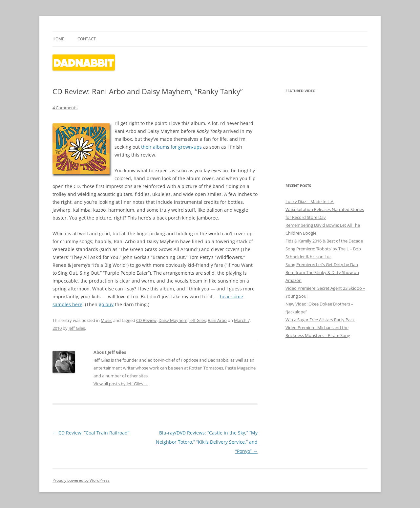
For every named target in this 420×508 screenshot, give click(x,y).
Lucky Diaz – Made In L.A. (310, 201)
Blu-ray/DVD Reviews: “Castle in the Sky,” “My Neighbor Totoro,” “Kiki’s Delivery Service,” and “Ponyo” (207, 442)
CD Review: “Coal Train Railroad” (91, 433)
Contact (87, 39)
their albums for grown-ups (171, 147)
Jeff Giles (198, 320)
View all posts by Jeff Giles (121, 384)
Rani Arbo (217, 320)
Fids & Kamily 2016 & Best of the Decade (324, 241)
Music (106, 320)
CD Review (146, 320)
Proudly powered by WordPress (81, 480)
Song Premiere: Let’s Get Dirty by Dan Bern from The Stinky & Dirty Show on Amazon (322, 272)
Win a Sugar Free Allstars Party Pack (320, 320)
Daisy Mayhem (173, 320)
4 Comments (65, 108)
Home (58, 39)
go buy (106, 304)
